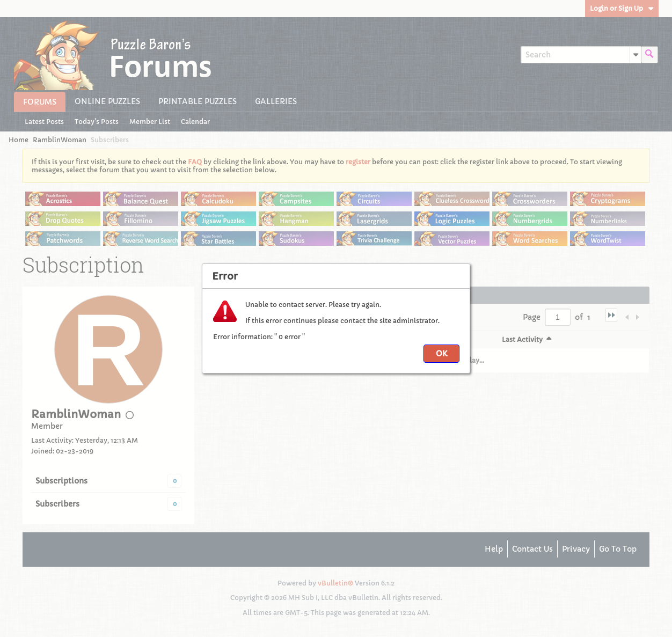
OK (441, 354)
